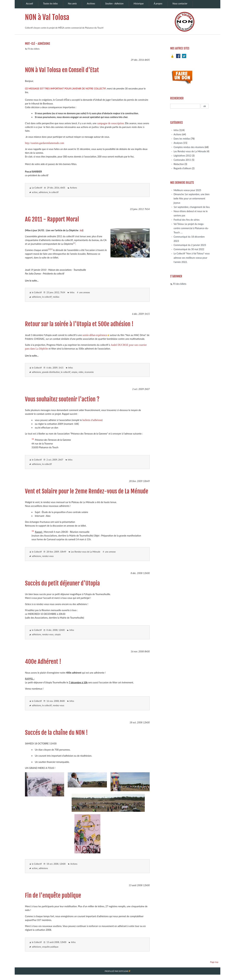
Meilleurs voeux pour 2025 (187, 190)
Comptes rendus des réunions (189, 147)
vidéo (81, 372)
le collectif (54, 192)
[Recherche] (185, 106)
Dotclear (123, 971)
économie (89, 372)
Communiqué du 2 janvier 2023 (190, 245)
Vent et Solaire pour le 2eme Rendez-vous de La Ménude (87, 491)
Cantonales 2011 (182, 160)
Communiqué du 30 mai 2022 (189, 249)
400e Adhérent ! (43, 662)
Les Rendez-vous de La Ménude (86, 552)
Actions (74, 188)
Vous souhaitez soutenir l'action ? (62, 399)
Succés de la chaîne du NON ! (56, 733)
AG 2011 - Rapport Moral (52, 219)
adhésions (43, 192)
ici (81, 230)
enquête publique (50, 947)
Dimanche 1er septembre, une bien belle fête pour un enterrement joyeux (191, 198)
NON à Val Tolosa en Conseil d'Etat (62, 70)
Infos (72, 292)
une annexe (84, 292)
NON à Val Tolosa (47, 17)
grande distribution (51, 372)
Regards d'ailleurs (182, 168)
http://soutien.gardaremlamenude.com (45, 143)
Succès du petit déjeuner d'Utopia (62, 583)
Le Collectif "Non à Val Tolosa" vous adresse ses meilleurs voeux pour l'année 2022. (192, 258)
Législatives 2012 (182, 156)
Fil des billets (34, 49)
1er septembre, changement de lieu (192, 207)
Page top (214, 962)
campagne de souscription (110, 123)
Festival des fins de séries (186, 220)
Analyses (178, 143)
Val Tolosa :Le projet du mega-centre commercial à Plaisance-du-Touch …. (191, 228)
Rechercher (177, 98)
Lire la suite (31, 281)
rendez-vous (48, 556)
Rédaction (179, 164)
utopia (74, 372)
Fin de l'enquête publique (53, 895)
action (35, 192)
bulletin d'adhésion (92, 420)
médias (56, 297)
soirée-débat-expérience (95, 335)
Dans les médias (182, 139)
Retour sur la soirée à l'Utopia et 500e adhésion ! (79, 324)
